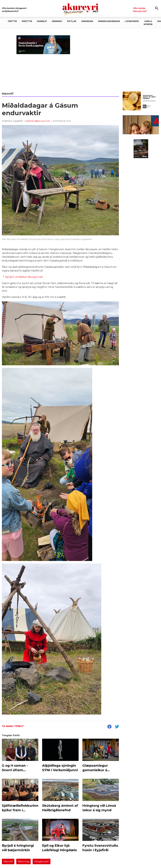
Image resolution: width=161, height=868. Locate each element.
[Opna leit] (157, 8)
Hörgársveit (42, 861)
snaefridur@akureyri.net (37, 121)
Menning (23, 861)
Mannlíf (8, 861)
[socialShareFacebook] (109, 727)
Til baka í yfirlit (13, 726)
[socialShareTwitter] (117, 727)
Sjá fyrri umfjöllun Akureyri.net (24, 277)
